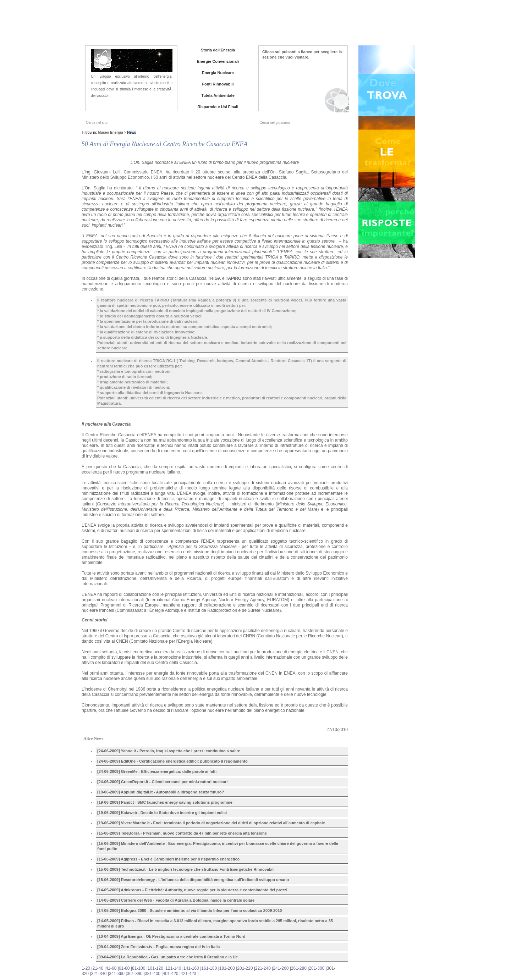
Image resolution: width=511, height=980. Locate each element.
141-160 (191, 968)
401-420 (170, 974)
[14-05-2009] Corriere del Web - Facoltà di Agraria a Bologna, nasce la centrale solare (176, 900)
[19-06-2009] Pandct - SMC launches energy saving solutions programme (165, 802)
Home (289, 25)
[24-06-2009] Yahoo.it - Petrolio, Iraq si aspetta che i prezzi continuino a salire (169, 751)
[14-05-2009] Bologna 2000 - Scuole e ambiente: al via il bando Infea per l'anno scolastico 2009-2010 (189, 910)
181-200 (227, 968)
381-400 (153, 974)
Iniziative (353, 25)
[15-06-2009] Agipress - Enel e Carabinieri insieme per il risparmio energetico (168, 859)
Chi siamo (311, 25)
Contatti (376, 25)
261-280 (299, 968)
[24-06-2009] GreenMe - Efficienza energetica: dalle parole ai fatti (157, 771)
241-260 (281, 968)
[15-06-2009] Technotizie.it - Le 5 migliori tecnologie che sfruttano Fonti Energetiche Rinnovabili (186, 869)
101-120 (155, 968)
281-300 (317, 968)
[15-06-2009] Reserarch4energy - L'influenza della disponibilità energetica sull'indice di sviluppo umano (193, 880)
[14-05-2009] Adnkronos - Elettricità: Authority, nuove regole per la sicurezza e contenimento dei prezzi (192, 890)
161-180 (209, 968)
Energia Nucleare (218, 73)
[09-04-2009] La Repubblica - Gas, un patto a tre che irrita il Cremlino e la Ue (167, 957)
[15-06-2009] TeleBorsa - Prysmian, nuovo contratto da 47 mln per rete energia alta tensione (182, 833)
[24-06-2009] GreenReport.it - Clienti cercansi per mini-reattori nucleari (162, 782)
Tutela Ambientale (218, 95)
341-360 (117, 974)
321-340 (99, 974)
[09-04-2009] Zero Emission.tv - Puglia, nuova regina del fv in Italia (158, 947)
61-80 (124, 968)
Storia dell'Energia (218, 50)
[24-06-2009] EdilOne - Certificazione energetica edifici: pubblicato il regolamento (172, 761)
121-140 (173, 968)
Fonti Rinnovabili (218, 84)
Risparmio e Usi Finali (218, 107)
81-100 (139, 968)
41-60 (111, 968)
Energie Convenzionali (218, 61)
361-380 (134, 974)
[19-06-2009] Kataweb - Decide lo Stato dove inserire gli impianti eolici (162, 813)
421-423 (188, 974)
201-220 (245, 968)
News (333, 25)
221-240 (263, 968)
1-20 (86, 968)
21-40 (98, 968)
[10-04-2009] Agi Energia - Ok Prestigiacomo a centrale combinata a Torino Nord (171, 936)
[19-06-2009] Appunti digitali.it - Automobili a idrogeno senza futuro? (161, 792)
